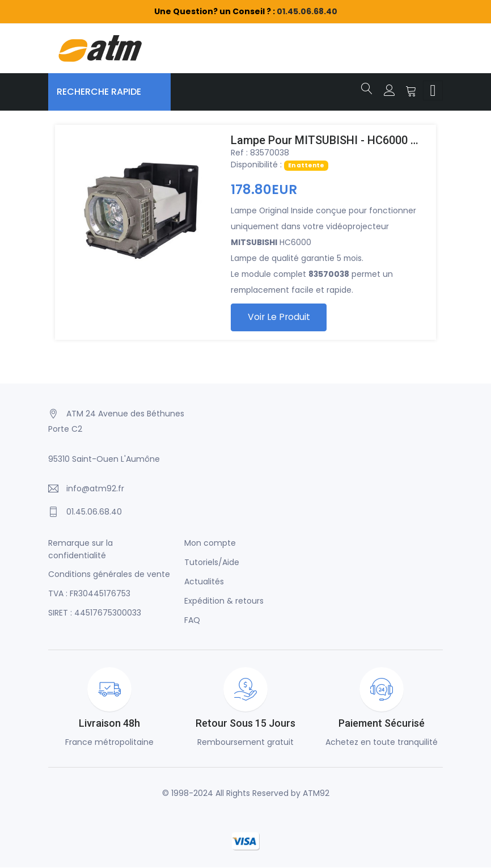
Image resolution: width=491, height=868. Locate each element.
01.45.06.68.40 (307, 11)
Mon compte (210, 544)
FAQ (192, 621)
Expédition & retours (224, 602)
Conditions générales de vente (109, 575)
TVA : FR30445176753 (89, 595)
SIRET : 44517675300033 (95, 614)
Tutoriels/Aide (212, 563)
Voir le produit (280, 317)
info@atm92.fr (95, 490)
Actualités (204, 583)
